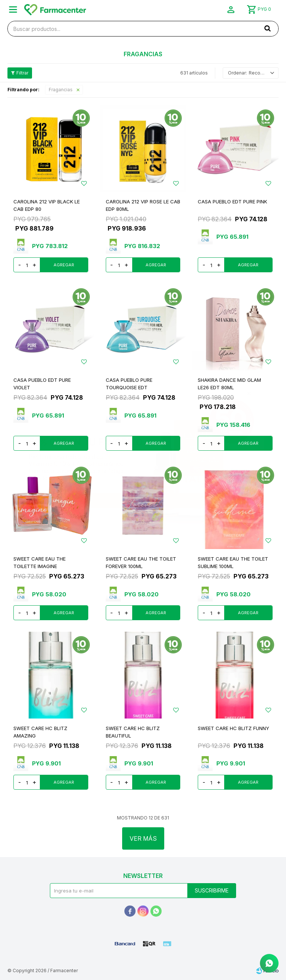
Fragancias (61, 90)
